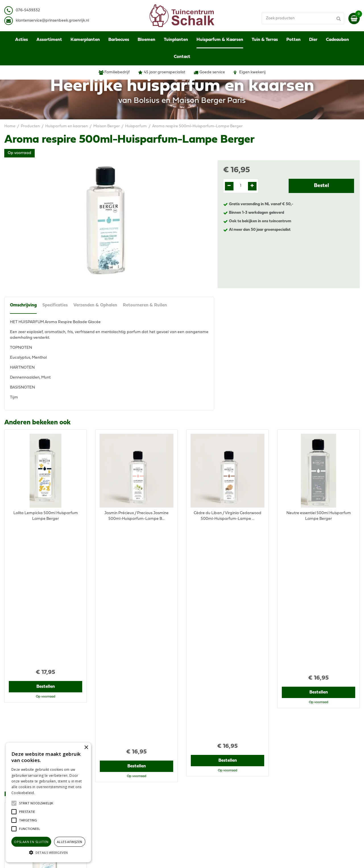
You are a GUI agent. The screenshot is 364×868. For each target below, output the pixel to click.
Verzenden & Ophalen (95, 305)
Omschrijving (23, 305)
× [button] (86, 748)
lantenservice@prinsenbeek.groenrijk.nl (53, 21)
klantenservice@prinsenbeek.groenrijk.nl (137, 780)
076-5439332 (112, 774)
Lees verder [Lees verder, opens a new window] (45, 793)
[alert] (48, 802)
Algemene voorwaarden (299, 760)
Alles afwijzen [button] (70, 842)
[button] (36, 803)
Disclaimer (287, 771)
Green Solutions (204, 858)
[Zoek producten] (303, 18)
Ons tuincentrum (292, 802)
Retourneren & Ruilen (145, 305)
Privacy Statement (294, 766)
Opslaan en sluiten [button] (31, 842)
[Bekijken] (354, 18)
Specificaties (55, 305)
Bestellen (46, 545)
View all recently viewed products (34, 723)
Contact (285, 797)
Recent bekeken (29, 573)
